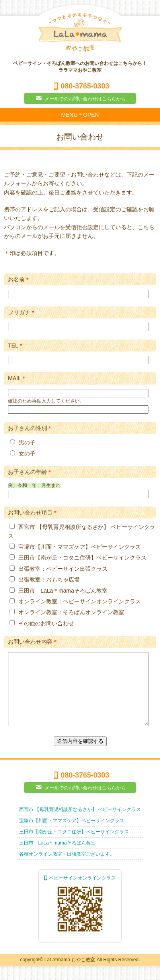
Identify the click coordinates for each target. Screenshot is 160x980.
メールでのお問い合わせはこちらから (80, 98)
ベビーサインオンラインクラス (80, 892)
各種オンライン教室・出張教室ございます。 (67, 868)
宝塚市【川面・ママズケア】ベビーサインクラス (72, 835)
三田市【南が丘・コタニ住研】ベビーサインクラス (74, 846)
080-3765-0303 (80, 86)
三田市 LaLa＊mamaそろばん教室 (57, 857)
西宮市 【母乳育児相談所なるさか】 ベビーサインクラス (80, 824)
